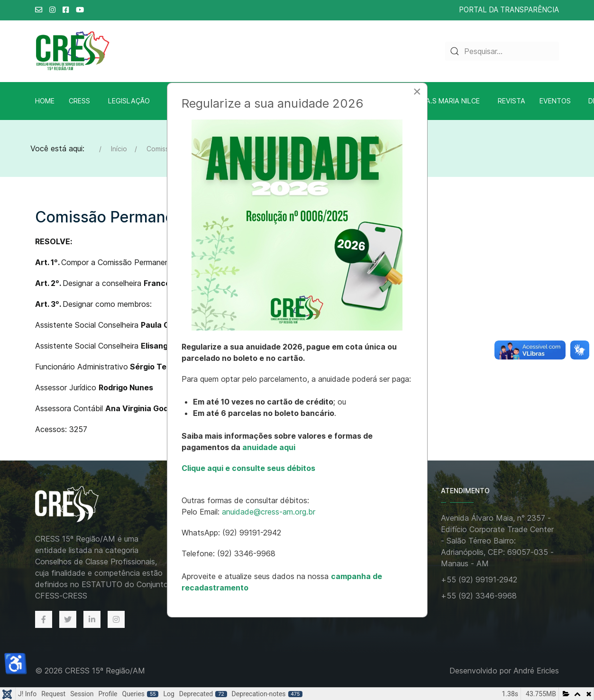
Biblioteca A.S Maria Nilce (433, 101)
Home (45, 101)
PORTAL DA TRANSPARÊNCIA (509, 10)
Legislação (129, 101)
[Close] (417, 92)
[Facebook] (44, 619)
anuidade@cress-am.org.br (269, 512)
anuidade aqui (268, 447)
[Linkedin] (92, 619)
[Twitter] (68, 619)
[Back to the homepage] (77, 505)
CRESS (79, 101)
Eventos (555, 101)
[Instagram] (116, 619)
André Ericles (536, 671)
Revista (512, 101)
